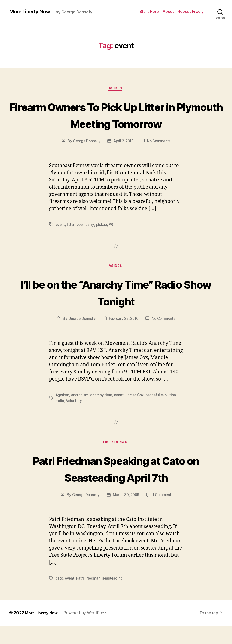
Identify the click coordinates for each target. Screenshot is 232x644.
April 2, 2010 (124, 159)
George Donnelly (85, 159)
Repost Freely (191, 11)
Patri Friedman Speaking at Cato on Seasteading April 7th (116, 487)
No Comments (160, 159)
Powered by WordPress (88, 631)
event (61, 242)
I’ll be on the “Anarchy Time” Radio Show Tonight (116, 310)
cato (59, 597)
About (168, 11)
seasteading (114, 597)
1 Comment (163, 513)
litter (71, 242)
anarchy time (102, 413)
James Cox (136, 413)
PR (113, 242)
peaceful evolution (164, 413)
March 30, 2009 (126, 513)
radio (60, 418)
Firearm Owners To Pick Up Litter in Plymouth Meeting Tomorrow (116, 123)
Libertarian (116, 460)
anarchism (80, 413)
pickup (103, 242)
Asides (116, 89)
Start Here (149, 11)
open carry (86, 242)
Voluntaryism (77, 418)
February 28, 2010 (124, 337)
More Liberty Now (32, 12)
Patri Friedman (89, 597)
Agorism (63, 413)
